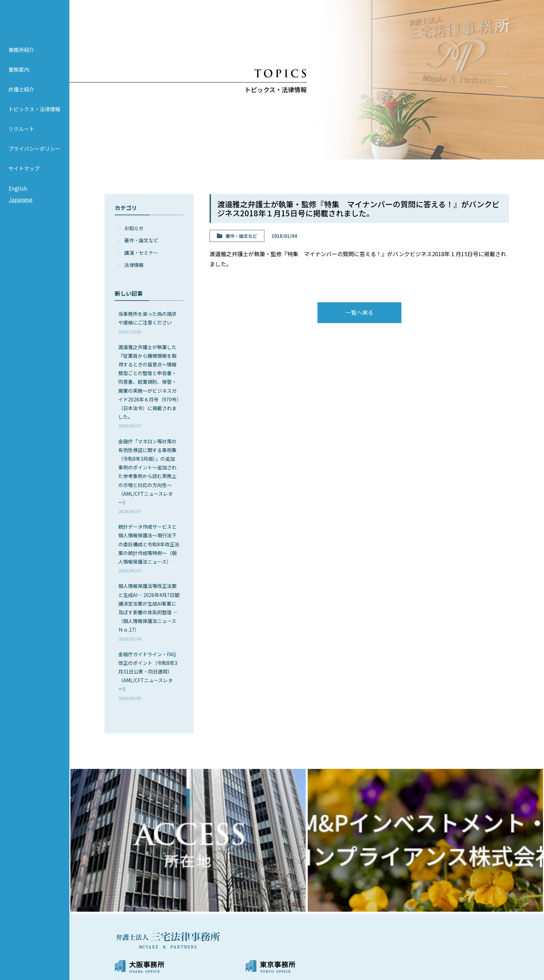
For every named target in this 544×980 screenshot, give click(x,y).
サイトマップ (24, 179)
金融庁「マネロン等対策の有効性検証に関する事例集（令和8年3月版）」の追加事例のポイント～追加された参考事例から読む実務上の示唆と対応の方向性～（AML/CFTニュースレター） (147, 476)
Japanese (21, 210)
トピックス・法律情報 (34, 120)
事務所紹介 (21, 61)
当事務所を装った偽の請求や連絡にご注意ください (147, 322)
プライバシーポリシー (34, 160)
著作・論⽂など (141, 240)
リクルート (21, 140)
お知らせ (134, 228)
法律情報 (134, 265)
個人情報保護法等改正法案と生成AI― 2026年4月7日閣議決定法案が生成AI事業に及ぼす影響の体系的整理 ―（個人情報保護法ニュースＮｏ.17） (149, 612)
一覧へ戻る (359, 312)
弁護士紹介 (21, 100)
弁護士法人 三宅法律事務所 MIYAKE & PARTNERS (35, 25)
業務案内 (19, 81)
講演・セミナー (141, 253)
